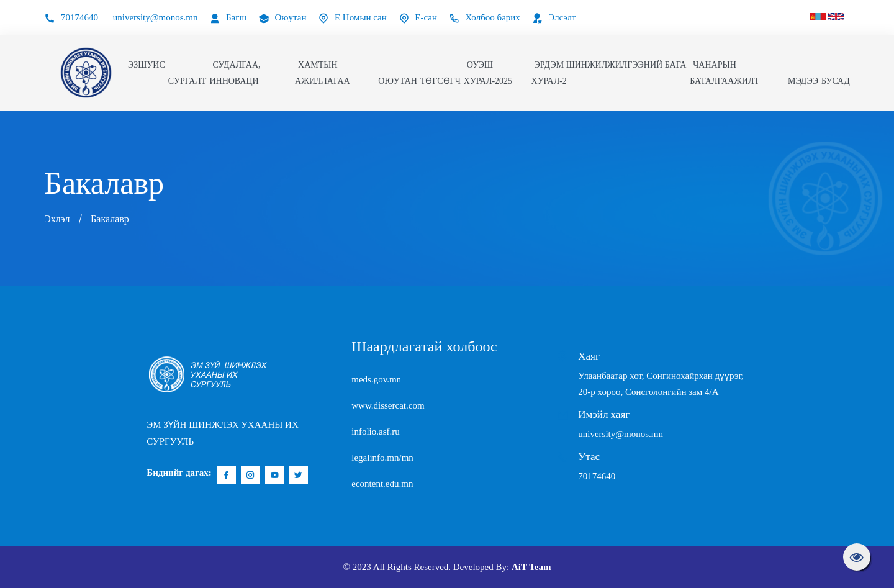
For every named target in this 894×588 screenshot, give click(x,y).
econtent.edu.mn (382, 484)
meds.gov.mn (376, 379)
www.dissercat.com (388, 405)
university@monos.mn (156, 17)
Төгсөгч (440, 81)
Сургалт (187, 81)
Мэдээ (803, 81)
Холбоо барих (485, 17)
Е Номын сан (352, 17)
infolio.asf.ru (375, 432)
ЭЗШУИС (147, 65)
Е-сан (418, 17)
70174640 (71, 17)
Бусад (836, 81)
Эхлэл (57, 219)
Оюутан (282, 17)
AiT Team (531, 567)
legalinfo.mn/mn (382, 458)
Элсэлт (554, 17)
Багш (228, 17)
